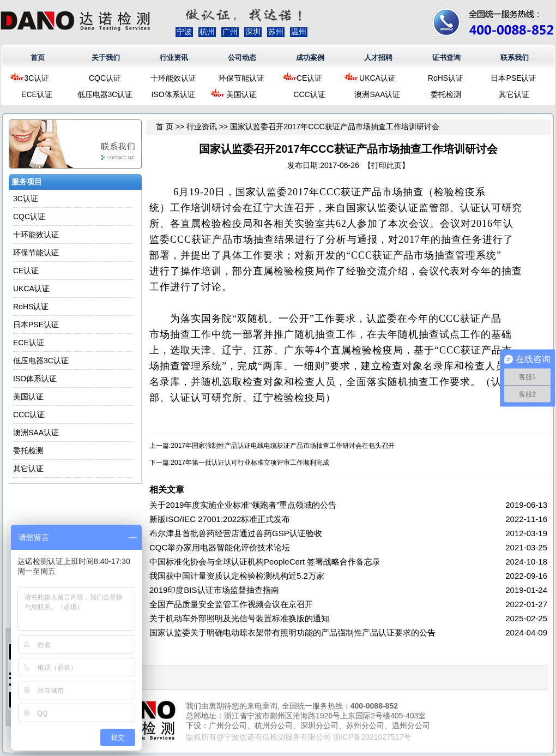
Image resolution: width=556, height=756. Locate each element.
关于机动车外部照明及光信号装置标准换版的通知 (239, 618)
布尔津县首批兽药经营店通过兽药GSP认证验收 (236, 533)
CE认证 (309, 78)
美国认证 (241, 94)
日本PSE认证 (513, 78)
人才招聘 (378, 58)
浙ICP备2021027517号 (372, 737)
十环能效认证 (173, 78)
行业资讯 (174, 58)
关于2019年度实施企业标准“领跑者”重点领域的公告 (243, 505)
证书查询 (446, 58)
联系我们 (515, 58)
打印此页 (386, 165)
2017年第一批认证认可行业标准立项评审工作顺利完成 (250, 463)
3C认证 (37, 78)
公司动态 (242, 58)
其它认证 (514, 94)
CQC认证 (105, 78)
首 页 (165, 127)
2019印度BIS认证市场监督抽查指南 (214, 590)
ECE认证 (37, 94)
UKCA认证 (377, 78)
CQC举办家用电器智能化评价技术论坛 (220, 547)
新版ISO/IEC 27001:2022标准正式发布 (220, 519)
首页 (38, 58)
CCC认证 (309, 94)
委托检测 (446, 94)
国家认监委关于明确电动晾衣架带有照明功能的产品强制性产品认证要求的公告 (292, 632)
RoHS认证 (446, 78)
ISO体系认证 (173, 94)
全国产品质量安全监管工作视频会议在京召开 (231, 604)
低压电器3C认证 (105, 94)
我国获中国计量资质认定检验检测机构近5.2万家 (237, 576)
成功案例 (310, 58)
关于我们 (106, 58)
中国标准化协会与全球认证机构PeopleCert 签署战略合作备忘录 (265, 562)
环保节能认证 (241, 78)
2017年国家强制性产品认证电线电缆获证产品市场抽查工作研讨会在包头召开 (283, 446)
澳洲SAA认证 (377, 94)
